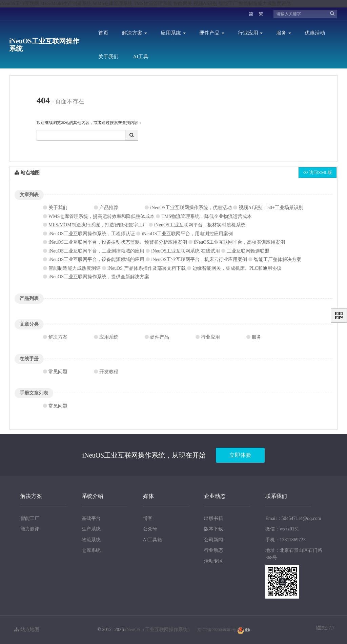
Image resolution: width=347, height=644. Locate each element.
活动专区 (213, 561)
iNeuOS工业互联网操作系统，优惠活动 (191, 208)
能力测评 (30, 529)
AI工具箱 (153, 540)
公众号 (150, 529)
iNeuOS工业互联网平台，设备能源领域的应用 (96, 259)
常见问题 (58, 372)
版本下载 (213, 529)
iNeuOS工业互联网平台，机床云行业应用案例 (199, 259)
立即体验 (240, 455)
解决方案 (135, 33)
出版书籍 (213, 518)
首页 (103, 33)
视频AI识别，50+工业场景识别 (271, 208)
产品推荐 (109, 208)
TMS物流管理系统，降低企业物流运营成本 (207, 216)
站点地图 (27, 630)
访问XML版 (318, 172)
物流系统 (91, 540)
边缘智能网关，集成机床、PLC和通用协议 (237, 268)
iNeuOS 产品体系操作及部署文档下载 (147, 268)
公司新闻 (213, 540)
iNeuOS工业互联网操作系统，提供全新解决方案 (99, 277)
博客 (148, 518)
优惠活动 (315, 33)
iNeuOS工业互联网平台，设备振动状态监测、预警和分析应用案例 (118, 242)
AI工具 (141, 57)
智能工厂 (30, 518)
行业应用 (250, 33)
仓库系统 (91, 550)
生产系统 (91, 529)
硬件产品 (212, 33)
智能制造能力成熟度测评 (75, 268)
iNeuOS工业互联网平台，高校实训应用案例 (239, 242)
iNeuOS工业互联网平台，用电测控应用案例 (187, 234)
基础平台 (91, 518)
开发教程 (109, 372)
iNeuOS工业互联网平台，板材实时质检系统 (200, 225)
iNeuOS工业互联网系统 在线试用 (186, 251)
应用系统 (173, 33)
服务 (284, 33)
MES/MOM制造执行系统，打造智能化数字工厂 (98, 225)
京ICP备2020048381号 (217, 630)
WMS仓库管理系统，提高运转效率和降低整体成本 (101, 216)
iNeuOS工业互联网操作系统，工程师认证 (92, 234)
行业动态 (213, 550)
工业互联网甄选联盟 (248, 251)
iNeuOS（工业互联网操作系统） (159, 630)
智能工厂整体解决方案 (278, 259)
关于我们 (108, 57)
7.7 (325, 629)
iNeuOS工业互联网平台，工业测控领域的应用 (96, 251)
